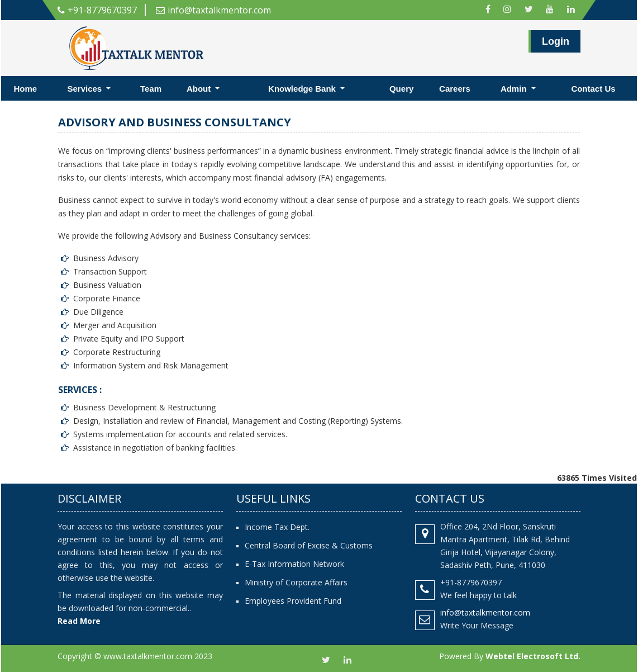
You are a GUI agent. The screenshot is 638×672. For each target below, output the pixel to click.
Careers (455, 89)
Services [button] (85, 89)
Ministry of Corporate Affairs (296, 582)
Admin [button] (515, 89)
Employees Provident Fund (293, 601)
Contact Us (593, 89)
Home (26, 89)
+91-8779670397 (97, 10)
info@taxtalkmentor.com (213, 10)
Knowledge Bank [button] (303, 89)
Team (151, 89)
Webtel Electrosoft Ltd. (533, 656)
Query (401, 89)
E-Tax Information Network (294, 564)
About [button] (200, 89)
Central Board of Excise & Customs (309, 545)
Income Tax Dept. (277, 527)
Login (556, 45)
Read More (79, 621)
